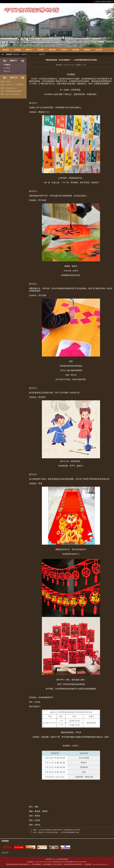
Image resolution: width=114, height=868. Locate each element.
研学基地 (76, 50)
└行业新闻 (7, 68)
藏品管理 (52, 50)
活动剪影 (41, 50)
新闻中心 (29, 50)
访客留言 (103, 2)
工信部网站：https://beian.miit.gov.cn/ (96, 864)
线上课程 (99, 50)
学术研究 (64, 50)
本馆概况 (17, 50)
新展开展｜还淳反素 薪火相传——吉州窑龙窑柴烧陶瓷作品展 (59, 832)
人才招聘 (97, 2)
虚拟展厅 (87, 50)
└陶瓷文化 (7, 71)
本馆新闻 (33, 54)
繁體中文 (110, 2)
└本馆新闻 (7, 65)
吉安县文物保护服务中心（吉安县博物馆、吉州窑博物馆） (33, 864)
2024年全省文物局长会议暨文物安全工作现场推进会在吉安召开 (59, 830)
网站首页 (6, 50)
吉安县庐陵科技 (69, 864)
